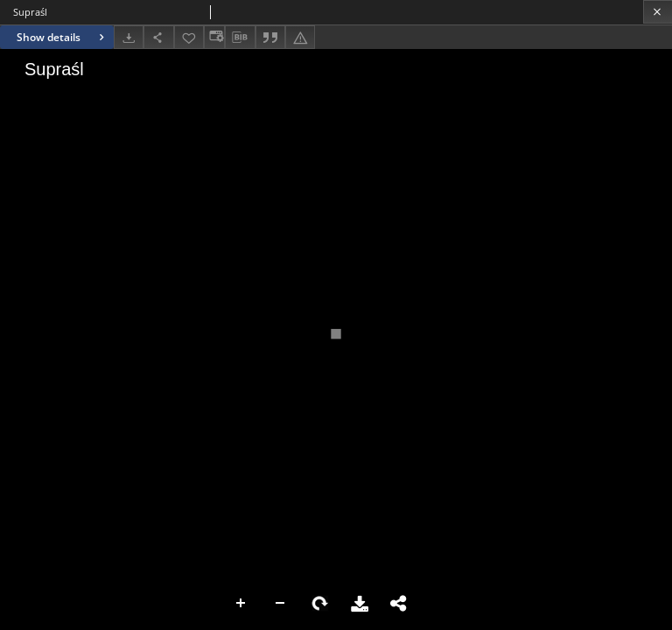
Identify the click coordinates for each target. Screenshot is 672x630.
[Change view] (214, 37)
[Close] (658, 12)
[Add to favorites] (189, 37)
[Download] (129, 37)
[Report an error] (300, 37)
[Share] (158, 37)
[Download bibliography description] (240, 38)
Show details (63, 37)
